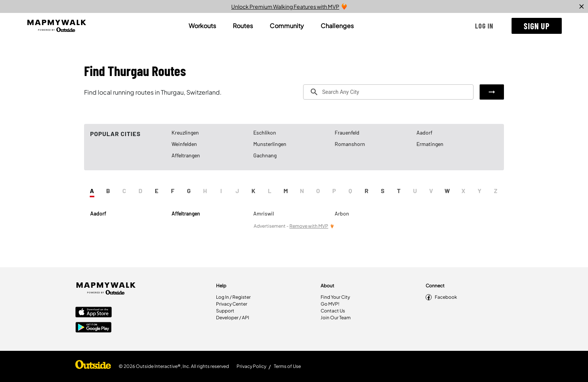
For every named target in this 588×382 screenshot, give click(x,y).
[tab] (202, 26)
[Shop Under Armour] (93, 366)
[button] (484, 26)
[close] (582, 6)
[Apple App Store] (94, 313)
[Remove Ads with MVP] (312, 226)
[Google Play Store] (94, 328)
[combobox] (388, 92)
